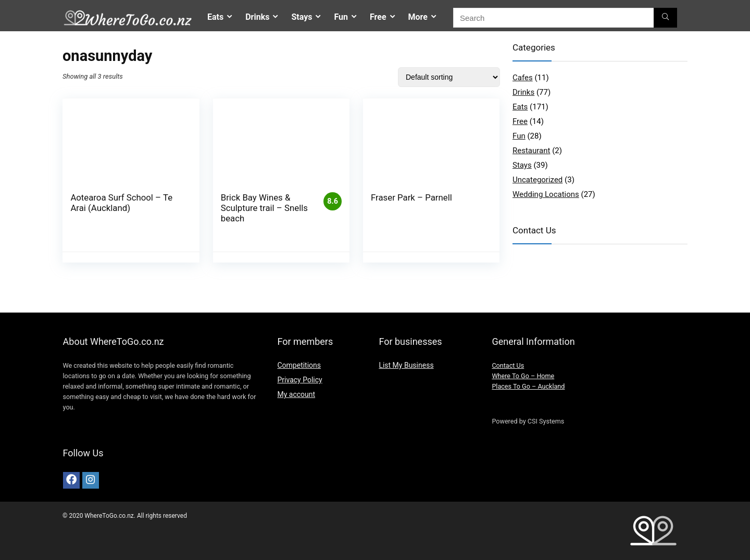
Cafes (523, 78)
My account (296, 394)
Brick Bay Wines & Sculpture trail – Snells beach (264, 208)
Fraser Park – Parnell (411, 197)
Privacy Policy (299, 380)
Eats (215, 17)
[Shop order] (449, 77)
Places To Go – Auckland (528, 386)
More (418, 17)
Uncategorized (537, 180)
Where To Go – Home (523, 376)
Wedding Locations (546, 194)
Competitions (299, 365)
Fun (341, 17)
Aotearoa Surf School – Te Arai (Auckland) (121, 203)
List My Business (406, 365)
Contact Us (508, 365)
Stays (302, 17)
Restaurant (531, 151)
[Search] (665, 18)
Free (378, 17)
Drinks (257, 17)
